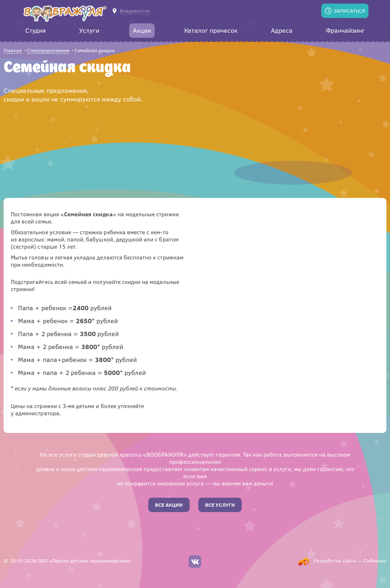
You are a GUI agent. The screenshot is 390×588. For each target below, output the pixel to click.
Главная (13, 51)
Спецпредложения (48, 51)
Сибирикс (375, 560)
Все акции (169, 505)
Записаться (349, 11)
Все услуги (220, 505)
